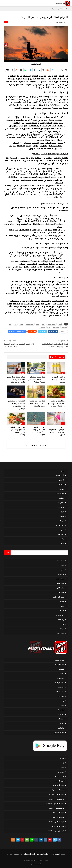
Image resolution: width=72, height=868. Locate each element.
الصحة (38, 324)
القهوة (62, 602)
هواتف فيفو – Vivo (58, 813)
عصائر (63, 530)
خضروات (62, 723)
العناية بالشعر (61, 592)
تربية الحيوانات (60, 615)
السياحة (62, 611)
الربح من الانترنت (60, 660)
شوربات (62, 521)
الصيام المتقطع (30, 324)
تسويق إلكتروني (59, 781)
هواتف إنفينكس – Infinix (57, 794)
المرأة (63, 606)
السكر (43, 324)
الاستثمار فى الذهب (59, 665)
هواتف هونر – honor (58, 826)
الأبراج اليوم (61, 696)
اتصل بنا (10, 854)
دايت (6, 22)
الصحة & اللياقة (60, 579)
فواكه (63, 539)
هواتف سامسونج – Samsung (55, 804)
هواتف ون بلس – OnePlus (56, 831)
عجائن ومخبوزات (60, 525)
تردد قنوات (61, 719)
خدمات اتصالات (60, 692)
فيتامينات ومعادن (59, 733)
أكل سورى (61, 480)
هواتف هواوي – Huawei (57, 822)
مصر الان (34, 864)
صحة (10, 324)
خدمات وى (61, 687)
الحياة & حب (61, 574)
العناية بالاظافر (60, 583)
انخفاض (21, 324)
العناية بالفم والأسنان (58, 597)
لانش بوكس (61, 534)
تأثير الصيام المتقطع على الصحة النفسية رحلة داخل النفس (19, 345)
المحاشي (62, 489)
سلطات (62, 516)
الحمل (63, 570)
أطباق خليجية (60, 494)
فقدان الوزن (56, 327)
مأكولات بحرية (60, 475)
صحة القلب (64, 327)
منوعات (62, 629)
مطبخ (63, 471)
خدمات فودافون (60, 683)
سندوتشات (61, 507)
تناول (15, 324)
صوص (63, 512)
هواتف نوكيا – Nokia (58, 817)
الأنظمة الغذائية (52, 324)
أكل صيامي (61, 484)
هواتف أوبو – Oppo (58, 790)
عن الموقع (18, 854)
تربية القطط (61, 620)
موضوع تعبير (61, 633)
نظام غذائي (42, 327)
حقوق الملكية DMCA (58, 854)
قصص (63, 543)
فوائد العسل (61, 728)
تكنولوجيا (62, 669)
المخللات (62, 498)
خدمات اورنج (61, 678)
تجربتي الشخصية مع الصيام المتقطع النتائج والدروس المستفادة (55, 345)
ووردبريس (61, 772)
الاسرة (63, 565)
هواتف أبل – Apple (59, 785)
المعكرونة (61, 503)
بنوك (63, 701)
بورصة (63, 705)
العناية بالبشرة (60, 588)
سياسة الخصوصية (43, 854)
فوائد (49, 327)
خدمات (62, 674)
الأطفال (60, 324)
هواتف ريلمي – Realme (57, 799)
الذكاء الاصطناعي (59, 776)
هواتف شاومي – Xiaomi (57, 808)
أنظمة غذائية (61, 561)
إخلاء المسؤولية (29, 854)
